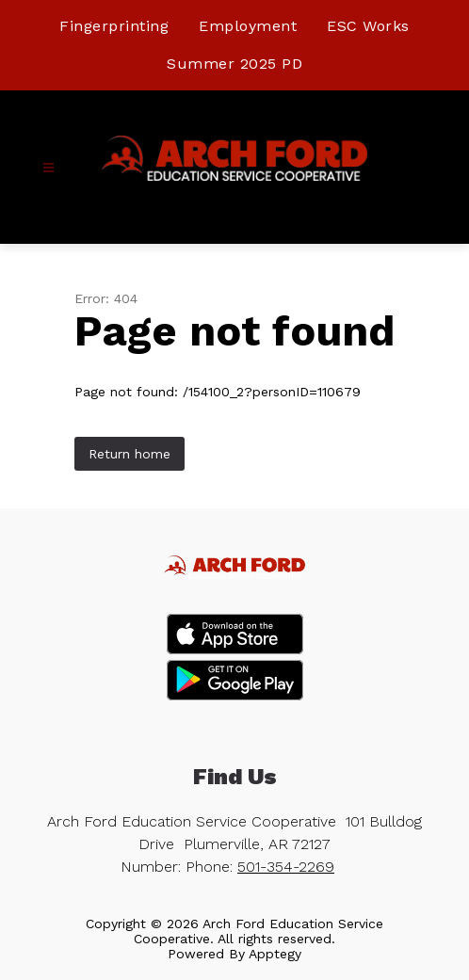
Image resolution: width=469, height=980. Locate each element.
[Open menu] (49, 168)
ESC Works (368, 26)
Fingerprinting (114, 26)
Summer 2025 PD (234, 64)
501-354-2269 (286, 867)
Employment (248, 26)
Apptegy (275, 954)
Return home (129, 454)
